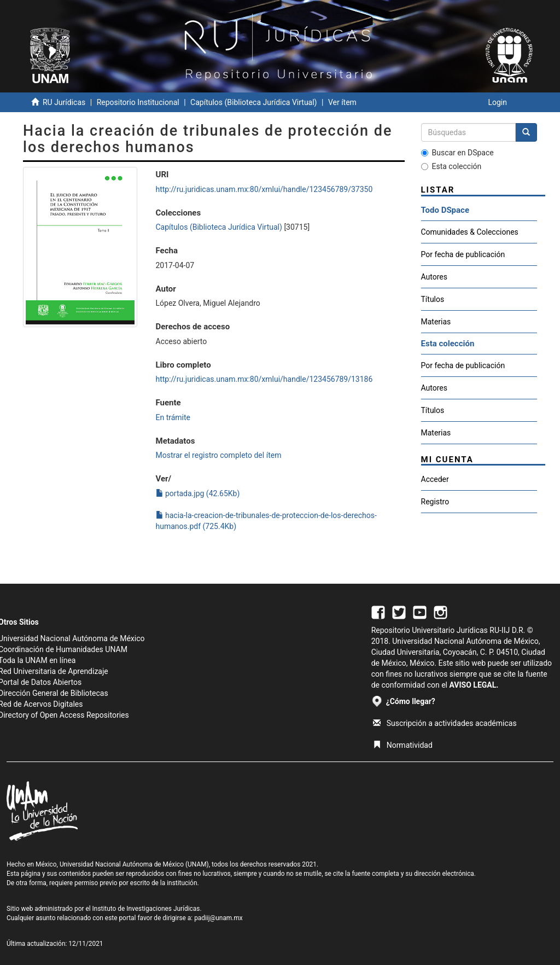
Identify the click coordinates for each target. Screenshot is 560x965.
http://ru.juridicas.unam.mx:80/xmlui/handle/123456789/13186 (264, 379)
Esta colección (451, 166)
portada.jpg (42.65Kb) (198, 493)
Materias (436, 322)
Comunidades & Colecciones (470, 232)
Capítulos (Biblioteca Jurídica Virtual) (253, 102)
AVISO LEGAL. (474, 685)
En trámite (173, 417)
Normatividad (403, 745)
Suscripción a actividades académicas (445, 723)
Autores (434, 277)
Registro (435, 502)
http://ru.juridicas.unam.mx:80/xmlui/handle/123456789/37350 (264, 189)
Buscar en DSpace (457, 153)
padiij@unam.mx (218, 918)
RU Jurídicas (64, 102)
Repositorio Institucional (138, 102)
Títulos (433, 299)
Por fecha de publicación (463, 254)
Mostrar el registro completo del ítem (219, 455)
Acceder (435, 479)
